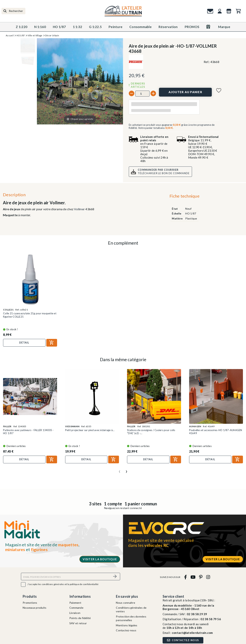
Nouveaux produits (34, 608)
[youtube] (193, 577)
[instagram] (208, 577)
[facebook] (185, 577)
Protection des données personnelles (131, 618)
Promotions (30, 603)
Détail (24, 343)
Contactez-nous (126, 630)
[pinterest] (201, 577)
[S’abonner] (115, 577)
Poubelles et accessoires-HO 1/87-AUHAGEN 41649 (216, 432)
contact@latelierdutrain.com (192, 633)
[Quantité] (142, 94)
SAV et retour (78, 623)
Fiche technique (184, 196)
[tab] (184, 197)
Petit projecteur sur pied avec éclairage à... (90, 430)
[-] (132, 93)
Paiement (75, 603)
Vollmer (79, 209)
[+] (153, 93)
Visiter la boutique (100, 559)
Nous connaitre (125, 603)
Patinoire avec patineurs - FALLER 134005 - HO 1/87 (28, 432)
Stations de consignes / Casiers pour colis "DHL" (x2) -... (151, 432)
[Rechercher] (13, 11)
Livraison (75, 613)
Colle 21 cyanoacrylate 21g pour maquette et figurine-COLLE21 (30, 315)
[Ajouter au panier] (185, 92)
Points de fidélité (80, 618)
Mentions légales (127, 625)
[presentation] (120, 470)
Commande (76, 608)
